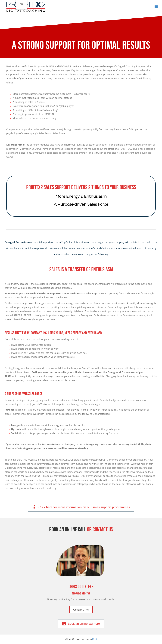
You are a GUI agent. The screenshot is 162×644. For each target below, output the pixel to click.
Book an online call (68, 530)
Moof (95, 639)
